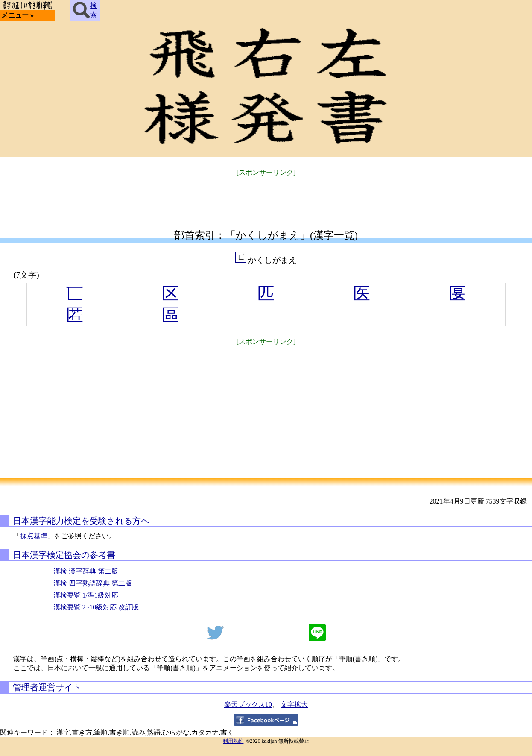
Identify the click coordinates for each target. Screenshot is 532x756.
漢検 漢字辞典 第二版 (86, 571)
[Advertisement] (266, 198)
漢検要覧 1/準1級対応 (86, 595)
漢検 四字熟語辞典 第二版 (93, 583)
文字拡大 (294, 705)
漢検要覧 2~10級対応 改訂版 (96, 607)
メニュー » (18, 15)
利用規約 (233, 741)
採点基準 (34, 536)
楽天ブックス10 (248, 705)
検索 (85, 10)
